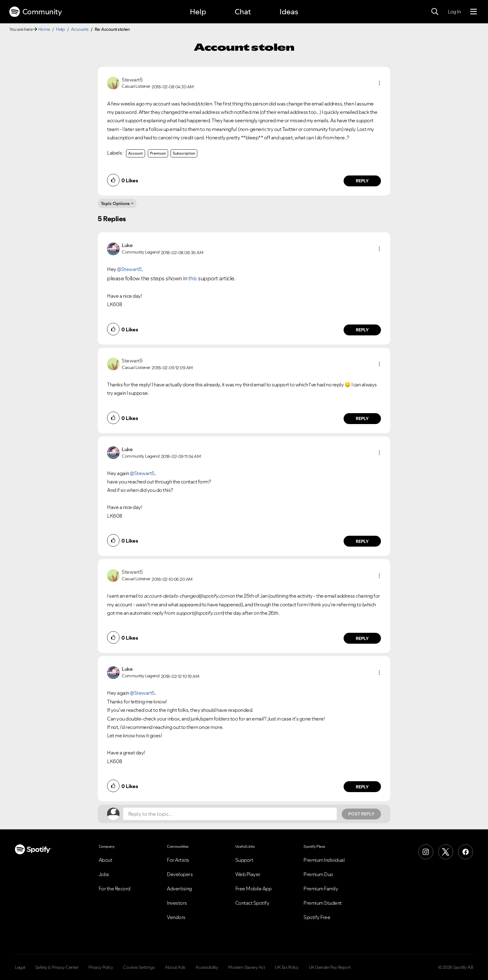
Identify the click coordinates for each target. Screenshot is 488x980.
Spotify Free (317, 917)
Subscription (184, 153)
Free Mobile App (253, 889)
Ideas (289, 12)
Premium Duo (318, 874)
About (106, 860)
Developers (180, 874)
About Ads (175, 967)
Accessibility (207, 967)
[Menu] (474, 12)
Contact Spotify (252, 903)
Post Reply (361, 814)
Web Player (248, 874)
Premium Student (323, 903)
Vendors (176, 917)
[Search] (435, 12)
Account (136, 153)
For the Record (115, 889)
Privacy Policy (101, 967)
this (193, 278)
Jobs (104, 874)
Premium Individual (324, 860)
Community (35, 12)
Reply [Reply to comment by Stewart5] (362, 181)
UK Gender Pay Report (330, 967)
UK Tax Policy (287, 967)
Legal (20, 967)
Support (244, 860)
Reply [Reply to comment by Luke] (362, 330)
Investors (177, 903)
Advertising (179, 889)
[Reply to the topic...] (230, 814)
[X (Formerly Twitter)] (446, 852)
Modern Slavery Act (246, 967)
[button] (379, 83)
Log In (454, 12)
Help (198, 12)
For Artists (178, 860)
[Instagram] (426, 852)
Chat (243, 12)
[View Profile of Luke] (127, 245)
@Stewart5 (129, 269)
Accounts (80, 29)
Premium (158, 153)
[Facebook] (466, 852)
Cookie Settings (139, 967)
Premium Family (321, 889)
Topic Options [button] (115, 203)
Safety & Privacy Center (57, 967)
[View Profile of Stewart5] (132, 80)
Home (44, 29)
